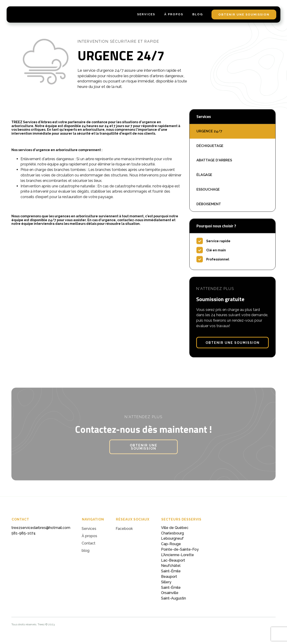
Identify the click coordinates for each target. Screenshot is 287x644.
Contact (89, 546)
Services (89, 531)
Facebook (124, 531)
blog (198, 14)
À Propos (174, 14)
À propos (89, 539)
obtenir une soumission (244, 15)
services (146, 14)
